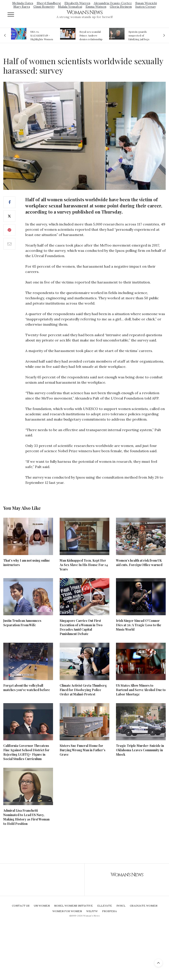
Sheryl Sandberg (49, 3)
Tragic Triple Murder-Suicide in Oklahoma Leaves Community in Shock (140, 750)
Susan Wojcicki (146, 3)
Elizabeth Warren (77, 3)
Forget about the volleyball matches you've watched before (27, 688)
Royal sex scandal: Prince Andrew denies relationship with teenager (91, 35)
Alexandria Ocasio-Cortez (113, 3)
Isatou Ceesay (146, 7)
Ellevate (105, 906)
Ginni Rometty (44, 7)
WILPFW (92, 911)
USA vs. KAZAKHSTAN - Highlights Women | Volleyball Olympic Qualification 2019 (42, 35)
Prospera (109, 911)
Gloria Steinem (121, 7)
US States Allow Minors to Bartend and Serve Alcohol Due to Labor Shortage (141, 690)
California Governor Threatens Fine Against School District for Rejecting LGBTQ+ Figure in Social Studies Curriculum (26, 752)
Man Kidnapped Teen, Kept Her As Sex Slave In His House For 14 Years (84, 565)
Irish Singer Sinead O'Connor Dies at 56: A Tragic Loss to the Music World (139, 625)
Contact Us (21, 906)
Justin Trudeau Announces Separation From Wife (22, 623)
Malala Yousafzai (70, 7)
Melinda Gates (23, 3)
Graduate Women (144, 906)
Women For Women (67, 911)
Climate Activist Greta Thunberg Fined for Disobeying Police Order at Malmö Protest (83, 690)
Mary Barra (22, 7)
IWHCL (121, 906)
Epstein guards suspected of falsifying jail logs (139, 35)
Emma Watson (96, 7)
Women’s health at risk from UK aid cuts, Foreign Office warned (139, 563)
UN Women (42, 906)
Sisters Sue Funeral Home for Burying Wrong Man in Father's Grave (83, 750)
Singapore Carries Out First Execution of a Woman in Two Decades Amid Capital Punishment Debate (81, 627)
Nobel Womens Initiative (73, 906)
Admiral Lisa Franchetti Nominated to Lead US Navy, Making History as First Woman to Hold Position (26, 817)
